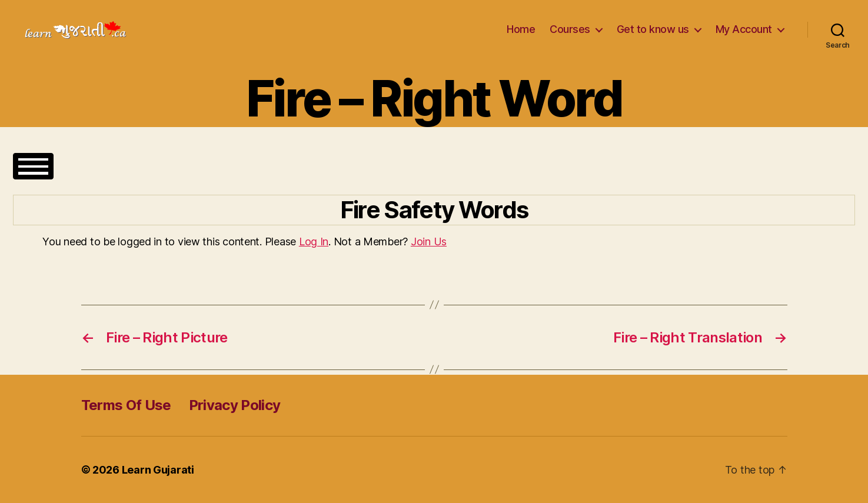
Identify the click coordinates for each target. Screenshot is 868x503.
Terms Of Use (126, 405)
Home (521, 29)
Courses (570, 29)
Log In (314, 241)
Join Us (429, 241)
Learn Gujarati (158, 470)
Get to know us (653, 29)
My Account (744, 29)
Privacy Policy (235, 405)
